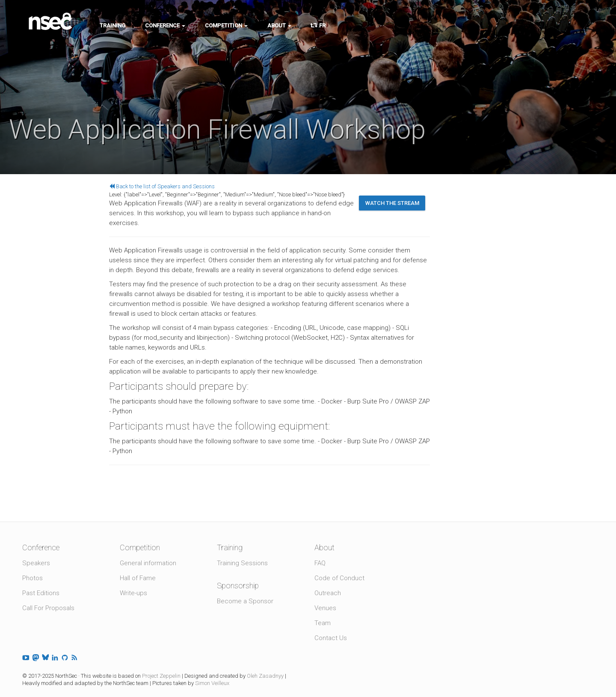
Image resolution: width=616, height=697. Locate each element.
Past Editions (41, 593)
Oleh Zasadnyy (265, 676)
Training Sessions (242, 563)
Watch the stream (392, 203)
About (279, 25)
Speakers (36, 563)
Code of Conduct (339, 578)
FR (318, 25)
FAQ (320, 563)
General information (148, 563)
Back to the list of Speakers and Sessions (162, 186)
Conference (165, 25)
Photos (33, 578)
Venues (325, 608)
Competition (226, 25)
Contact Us (331, 638)
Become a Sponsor (245, 601)
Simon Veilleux (212, 683)
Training (113, 25)
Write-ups (133, 593)
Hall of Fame (138, 578)
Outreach (328, 593)
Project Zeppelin (161, 676)
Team (323, 623)
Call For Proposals (48, 608)
